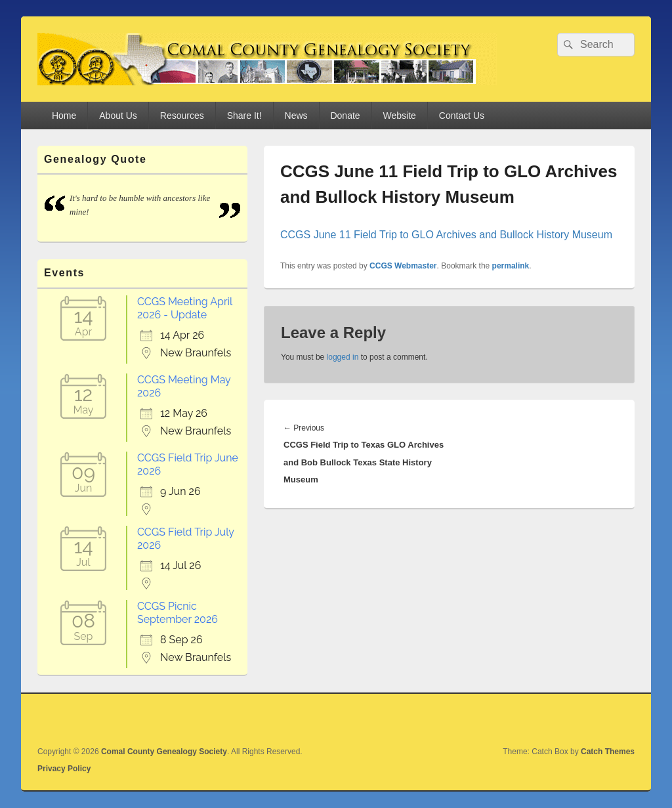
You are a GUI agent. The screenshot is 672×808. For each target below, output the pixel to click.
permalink (511, 266)
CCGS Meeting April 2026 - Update (185, 308)
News (296, 116)
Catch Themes (608, 752)
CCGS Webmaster (403, 266)
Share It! (244, 116)
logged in (343, 357)
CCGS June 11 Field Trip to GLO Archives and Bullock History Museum (446, 235)
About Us (118, 116)
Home (64, 116)
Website (400, 116)
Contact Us (462, 116)
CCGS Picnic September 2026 (178, 613)
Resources (182, 116)
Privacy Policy (64, 769)
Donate (345, 116)
